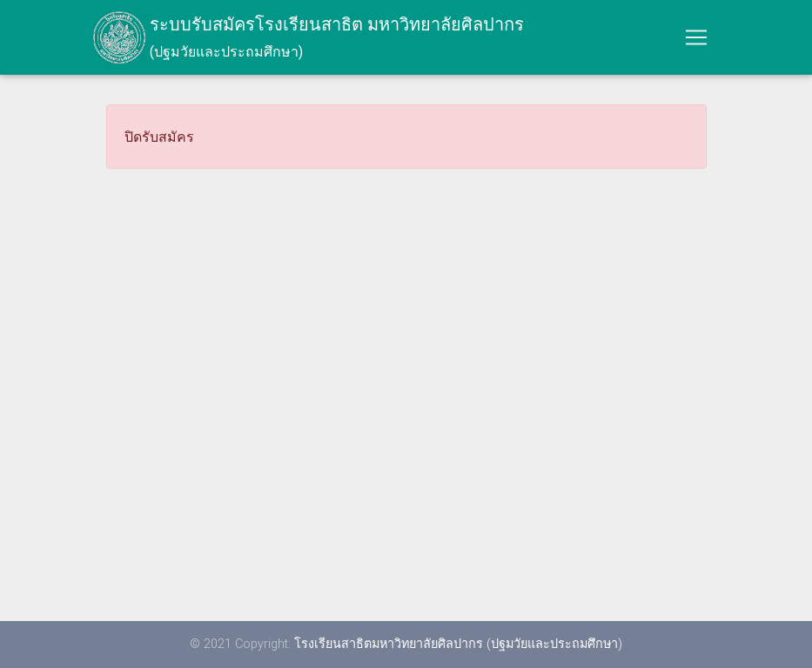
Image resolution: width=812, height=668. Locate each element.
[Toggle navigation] (696, 41)
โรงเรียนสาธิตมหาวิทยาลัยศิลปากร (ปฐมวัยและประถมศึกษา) (458, 644)
